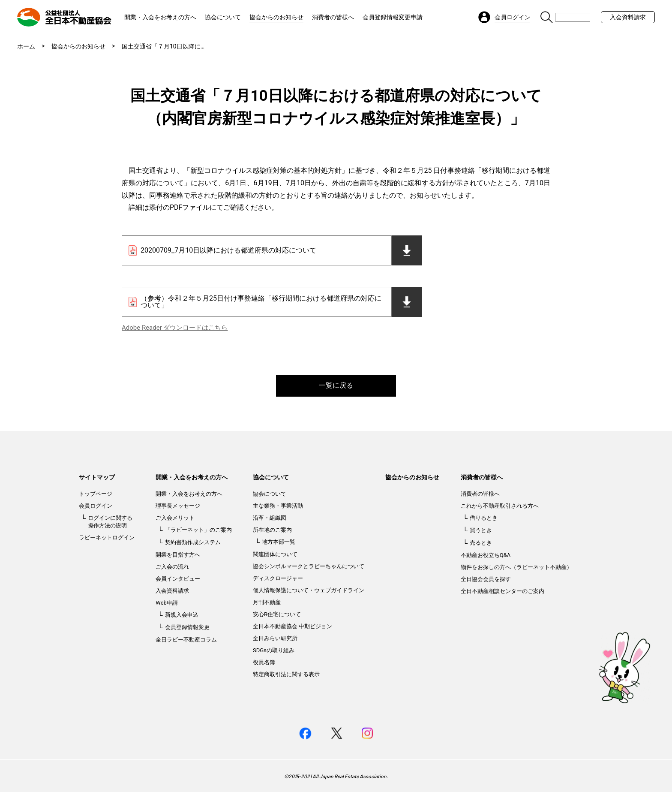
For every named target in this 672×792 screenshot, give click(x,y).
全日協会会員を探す (486, 579)
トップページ (96, 494)
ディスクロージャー (278, 578)
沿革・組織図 (270, 518)
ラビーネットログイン (107, 538)
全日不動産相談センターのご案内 (502, 591)
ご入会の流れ (172, 567)
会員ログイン (96, 506)
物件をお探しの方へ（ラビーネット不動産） (516, 567)
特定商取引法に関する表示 (286, 674)
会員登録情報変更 (187, 627)
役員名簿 (264, 662)
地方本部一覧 (279, 542)
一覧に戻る (336, 385)
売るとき (481, 543)
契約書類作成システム (193, 542)
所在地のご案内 (272, 530)
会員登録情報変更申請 (393, 17)
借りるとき (484, 518)
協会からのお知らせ (276, 17)
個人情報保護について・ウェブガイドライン (309, 590)
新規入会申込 (182, 615)
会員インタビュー (178, 579)
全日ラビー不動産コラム (186, 640)
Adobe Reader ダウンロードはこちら (175, 328)
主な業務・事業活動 (278, 506)
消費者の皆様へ (333, 17)
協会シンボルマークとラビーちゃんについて (309, 566)
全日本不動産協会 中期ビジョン (292, 626)
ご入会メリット (175, 518)
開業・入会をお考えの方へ (160, 17)
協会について (223, 17)
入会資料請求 (628, 17)
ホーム (26, 46)
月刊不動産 (267, 602)
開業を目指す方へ (178, 555)
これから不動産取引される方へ (500, 506)
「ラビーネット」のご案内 (198, 530)
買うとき (481, 530)
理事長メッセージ (178, 506)
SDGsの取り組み (274, 650)
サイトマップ (97, 477)
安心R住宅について (277, 614)
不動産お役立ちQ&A (486, 555)
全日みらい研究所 (275, 638)
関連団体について (275, 554)
